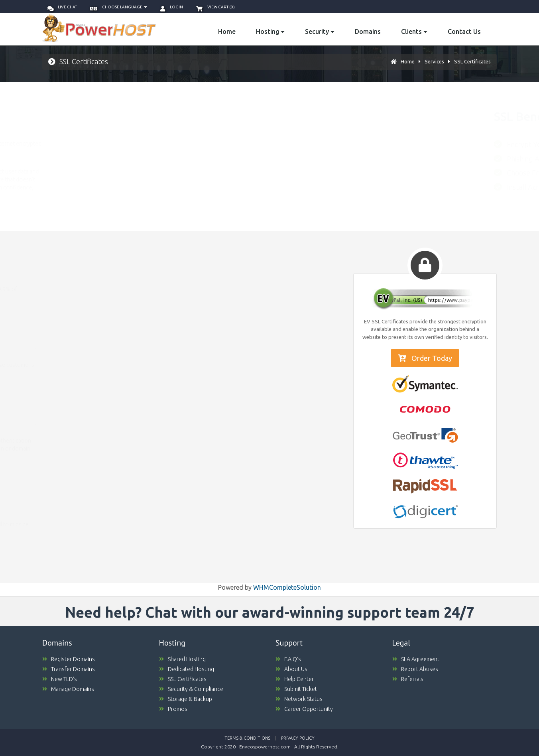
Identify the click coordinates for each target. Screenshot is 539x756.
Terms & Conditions (247, 738)
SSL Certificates (472, 61)
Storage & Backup (186, 699)
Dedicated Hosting (187, 669)
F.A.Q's (288, 659)
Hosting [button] (270, 31)
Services (434, 61)
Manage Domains (68, 689)
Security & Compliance (191, 689)
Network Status (299, 699)
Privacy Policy (298, 738)
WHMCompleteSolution (287, 587)
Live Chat (62, 7)
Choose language (119, 7)
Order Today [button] (425, 358)
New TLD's (60, 679)
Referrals (408, 679)
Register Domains (69, 659)
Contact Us (464, 31)
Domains (368, 31)
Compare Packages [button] (75, 314)
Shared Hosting (182, 659)
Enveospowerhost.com (265, 747)
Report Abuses (415, 669)
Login (172, 7)
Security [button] (320, 31)
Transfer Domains (69, 669)
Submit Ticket (296, 689)
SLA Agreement (416, 659)
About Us (291, 669)
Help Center (295, 679)
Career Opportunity (304, 709)
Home (227, 31)
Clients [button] (414, 31)
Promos (173, 709)
